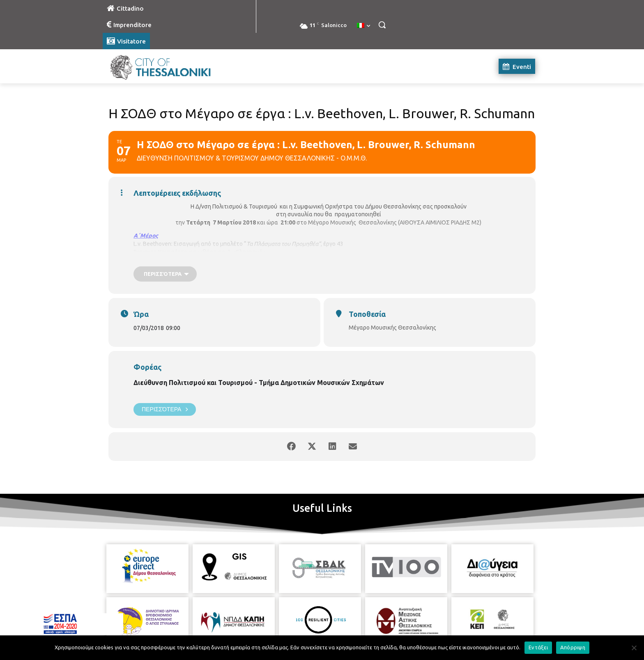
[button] (382, 25)
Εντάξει (538, 647)
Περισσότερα (165, 409)
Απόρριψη (573, 647)
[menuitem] (363, 26)
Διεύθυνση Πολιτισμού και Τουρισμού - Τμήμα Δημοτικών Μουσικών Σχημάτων (259, 383)
